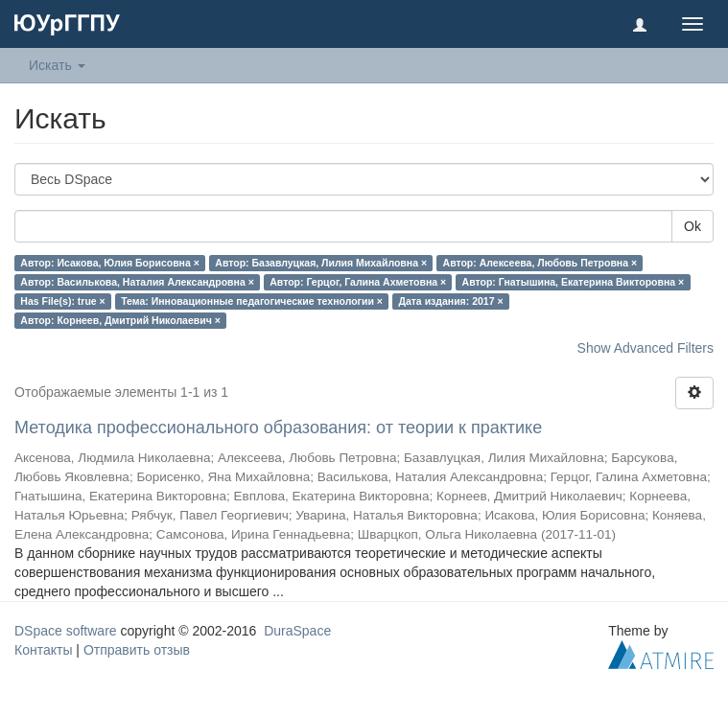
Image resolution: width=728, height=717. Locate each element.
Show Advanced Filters (646, 348)
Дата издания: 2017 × (450, 301)
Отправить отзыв (137, 650)
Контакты (43, 650)
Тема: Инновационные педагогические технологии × (252, 301)
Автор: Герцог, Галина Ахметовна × (358, 282)
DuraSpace (297, 631)
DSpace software (66, 631)
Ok (693, 226)
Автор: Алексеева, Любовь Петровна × (540, 263)
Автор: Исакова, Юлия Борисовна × (110, 263)
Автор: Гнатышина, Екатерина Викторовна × (574, 282)
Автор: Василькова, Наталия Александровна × (137, 282)
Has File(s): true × (62, 301)
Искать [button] (57, 65)
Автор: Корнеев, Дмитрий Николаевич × (120, 320)
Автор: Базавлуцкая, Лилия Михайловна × (321, 263)
